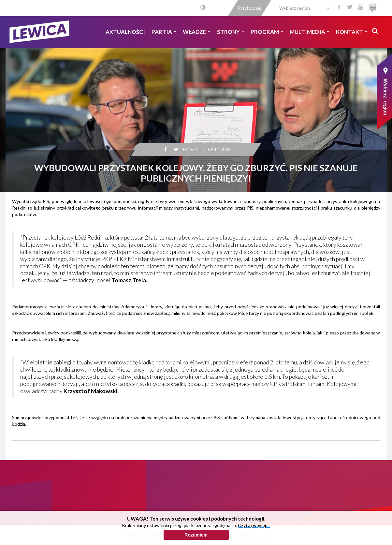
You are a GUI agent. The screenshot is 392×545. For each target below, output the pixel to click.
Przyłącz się (250, 8)
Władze (197, 32)
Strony (231, 32)
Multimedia (310, 32)
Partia (164, 32)
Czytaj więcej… (254, 525)
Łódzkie (192, 150)
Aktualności (125, 32)
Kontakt (352, 32)
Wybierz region (295, 8)
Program (267, 32)
